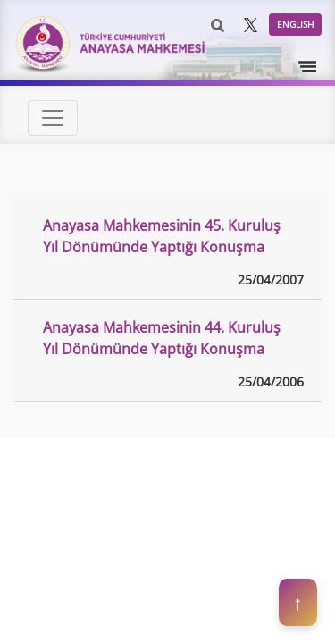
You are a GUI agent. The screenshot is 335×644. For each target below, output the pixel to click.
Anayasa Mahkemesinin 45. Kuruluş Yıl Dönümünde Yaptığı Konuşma (162, 236)
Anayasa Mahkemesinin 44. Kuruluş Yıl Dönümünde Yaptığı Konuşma (162, 338)
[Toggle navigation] (308, 67)
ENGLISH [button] (295, 24)
